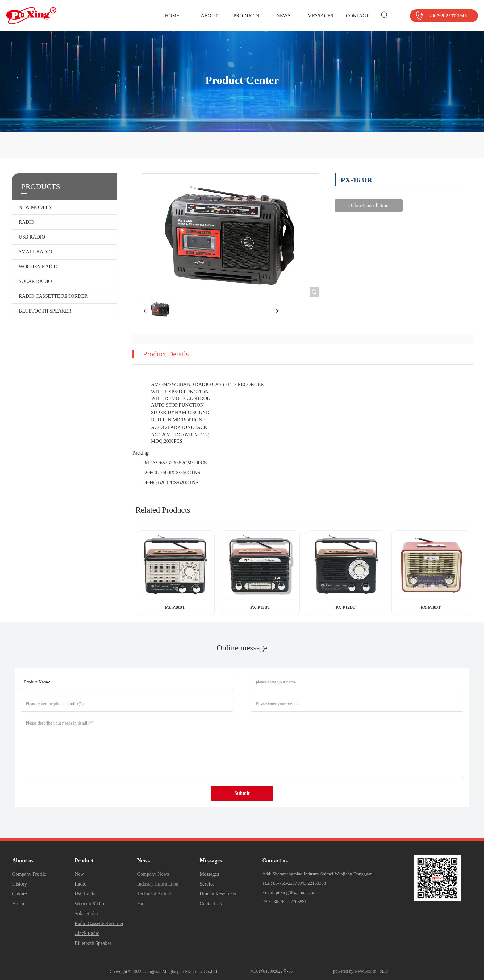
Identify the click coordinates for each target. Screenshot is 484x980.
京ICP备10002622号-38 (271, 971)
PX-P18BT (431, 607)
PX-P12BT (346, 607)
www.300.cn (366, 971)
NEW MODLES (35, 207)
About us (23, 861)
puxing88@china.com (296, 892)
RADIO (26, 222)
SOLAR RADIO (35, 281)
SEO (384, 971)
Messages (211, 861)
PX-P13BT (260, 607)
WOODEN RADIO (38, 266)
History (19, 884)
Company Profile (29, 874)
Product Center (242, 81)
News (143, 861)
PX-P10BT (175, 607)
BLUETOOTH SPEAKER (45, 311)
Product (84, 861)
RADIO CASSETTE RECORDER (53, 296)
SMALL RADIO (35, 252)
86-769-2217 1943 (449, 16)
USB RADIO (32, 237)
